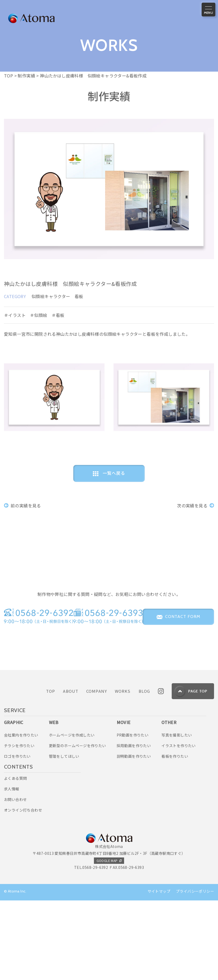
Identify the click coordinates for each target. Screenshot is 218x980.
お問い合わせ (15, 879)
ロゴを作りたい (17, 836)
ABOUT (71, 771)
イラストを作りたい (179, 825)
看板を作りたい (175, 836)
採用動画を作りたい (134, 825)
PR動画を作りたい (133, 815)
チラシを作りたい (19, 825)
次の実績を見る (196, 505)
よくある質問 (15, 858)
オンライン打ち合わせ (23, 890)
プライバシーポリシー (195, 971)
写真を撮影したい (177, 815)
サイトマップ (159, 971)
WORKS (123, 771)
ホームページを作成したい (72, 815)
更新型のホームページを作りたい (78, 825)
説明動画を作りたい (134, 836)
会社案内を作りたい (21, 815)
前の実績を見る (22, 505)
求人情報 (12, 868)
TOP (51, 771)
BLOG (144, 771)
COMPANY (97, 771)
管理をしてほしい (64, 836)
